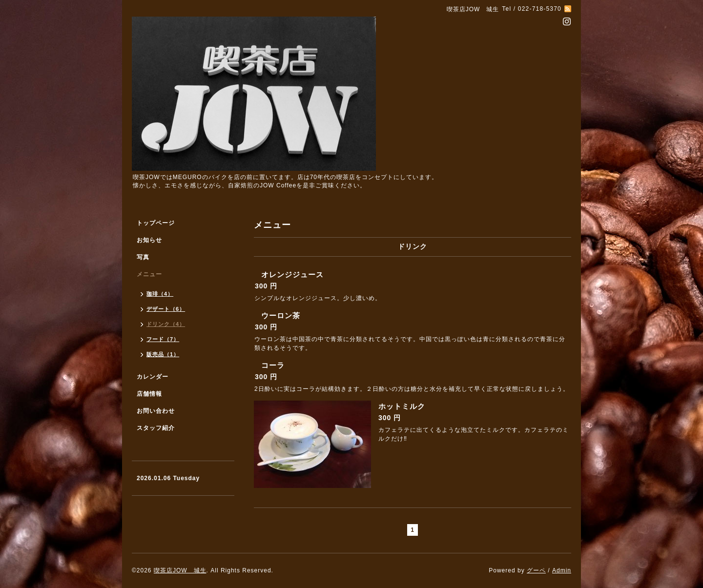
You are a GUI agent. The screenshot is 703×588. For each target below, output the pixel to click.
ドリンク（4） (166, 324)
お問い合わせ (156, 411)
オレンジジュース (292, 274)
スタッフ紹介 (156, 428)
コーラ (273, 365)
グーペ (536, 570)
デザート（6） (166, 309)
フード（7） (163, 339)
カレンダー (153, 377)
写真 (143, 257)
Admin (562, 570)
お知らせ (149, 240)
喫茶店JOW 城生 (180, 570)
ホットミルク (402, 406)
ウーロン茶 (281, 315)
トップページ (156, 223)
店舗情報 (149, 394)
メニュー (149, 274)
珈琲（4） (160, 294)
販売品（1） (163, 354)
